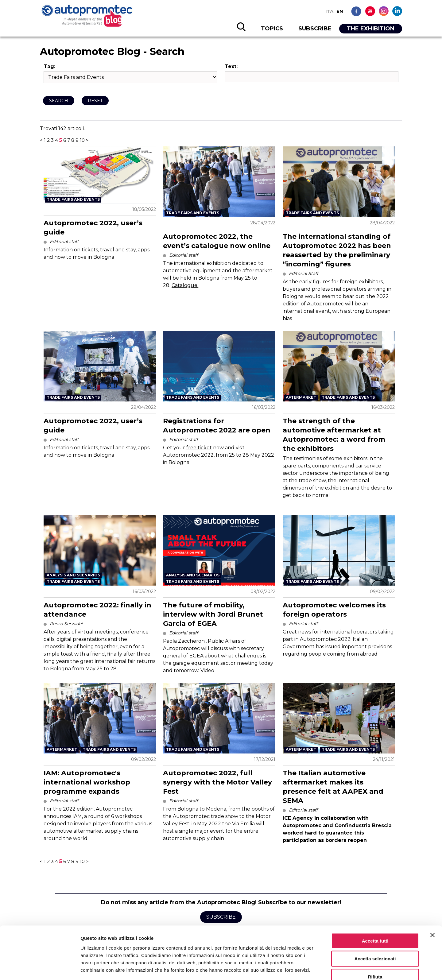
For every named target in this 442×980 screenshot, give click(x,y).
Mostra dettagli (323, 968)
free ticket (199, 448)
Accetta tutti (375, 905)
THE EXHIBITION (371, 29)
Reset (95, 101)
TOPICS (272, 29)
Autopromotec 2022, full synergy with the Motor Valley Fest (217, 782)
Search (59, 101)
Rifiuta (375, 941)
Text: (231, 67)
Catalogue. (185, 285)
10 (82, 140)
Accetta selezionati (375, 923)
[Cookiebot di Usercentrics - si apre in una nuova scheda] (40, 968)
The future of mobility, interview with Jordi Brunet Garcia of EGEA (213, 614)
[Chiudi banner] (432, 899)
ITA (329, 11)
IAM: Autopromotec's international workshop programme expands (87, 782)
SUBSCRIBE (315, 29)
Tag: (49, 67)
